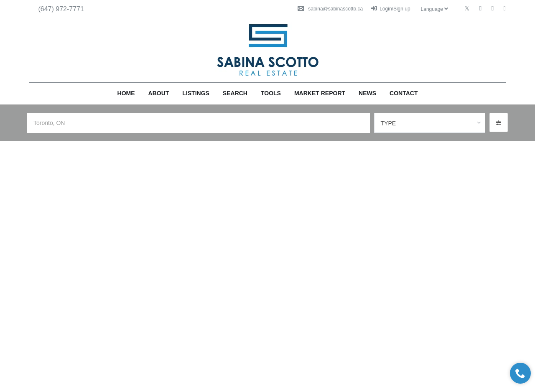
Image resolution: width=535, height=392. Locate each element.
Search (235, 93)
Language (435, 9)
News (367, 93)
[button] (499, 122)
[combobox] (430, 123)
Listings (196, 93)
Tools (271, 93)
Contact (404, 93)
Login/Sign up (391, 9)
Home (126, 93)
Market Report (320, 93)
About (159, 93)
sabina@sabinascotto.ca (330, 9)
